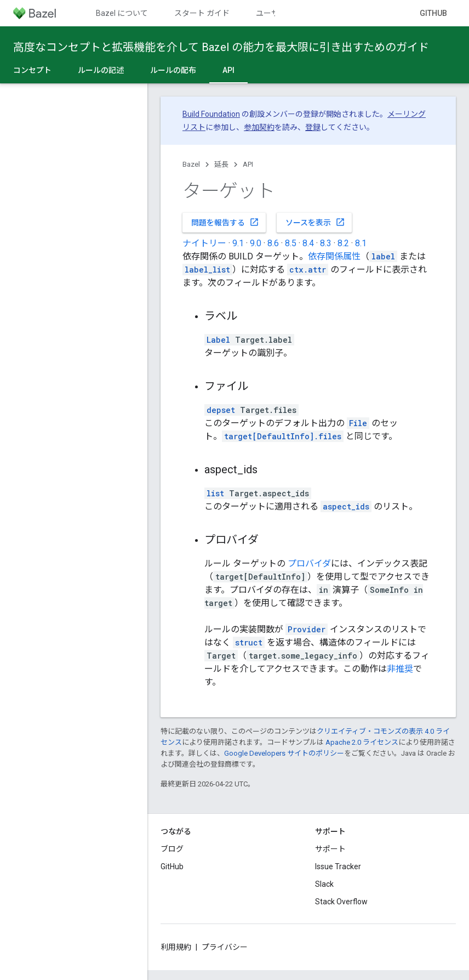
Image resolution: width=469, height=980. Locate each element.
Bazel (191, 164)
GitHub (433, 13)
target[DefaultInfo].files (283, 436)
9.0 (256, 243)
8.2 (343, 243)
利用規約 (176, 947)
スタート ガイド (202, 13)
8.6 (273, 243)
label (383, 256)
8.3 (326, 243)
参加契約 (259, 127)
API (248, 164)
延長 (221, 164)
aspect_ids (346, 506)
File (358, 423)
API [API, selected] (228, 70)
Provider (307, 629)
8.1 (361, 243)
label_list (207, 270)
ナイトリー (204, 243)
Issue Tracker (338, 866)
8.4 (308, 243)
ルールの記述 (101, 70)
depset (221, 410)
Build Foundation (211, 114)
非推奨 (400, 669)
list (215, 493)
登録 (313, 127)
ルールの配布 (173, 70)
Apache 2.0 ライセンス (362, 742)
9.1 (238, 243)
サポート (330, 849)
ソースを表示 (315, 222)
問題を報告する (225, 222)
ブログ (172, 849)
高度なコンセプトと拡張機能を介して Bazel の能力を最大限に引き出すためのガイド (221, 47)
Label (218, 340)
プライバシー (225, 947)
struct (249, 642)
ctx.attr (308, 270)
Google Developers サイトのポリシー (284, 753)
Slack (324, 884)
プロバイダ (309, 563)
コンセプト (32, 70)
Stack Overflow (341, 902)
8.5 (291, 243)
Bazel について (122, 13)
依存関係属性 (334, 256)
